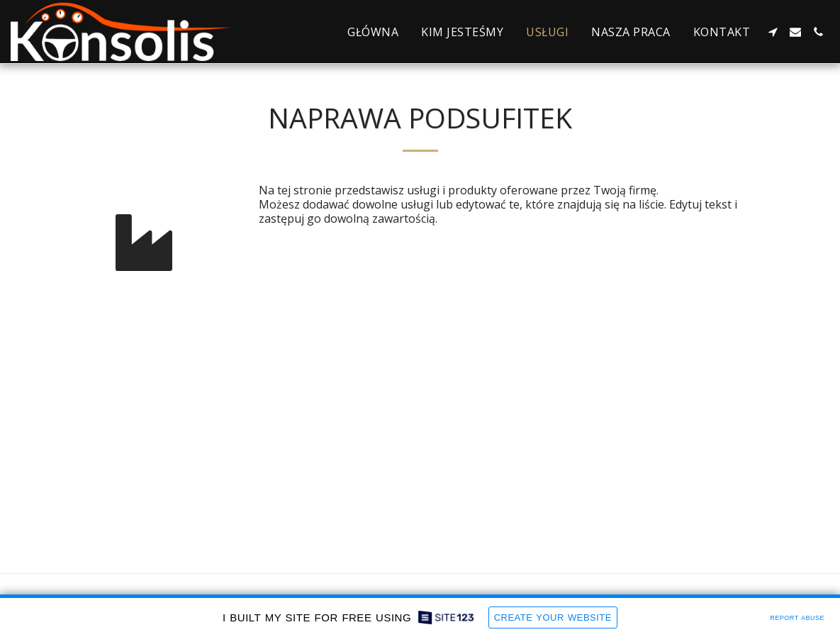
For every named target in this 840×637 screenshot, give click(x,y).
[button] (773, 32)
